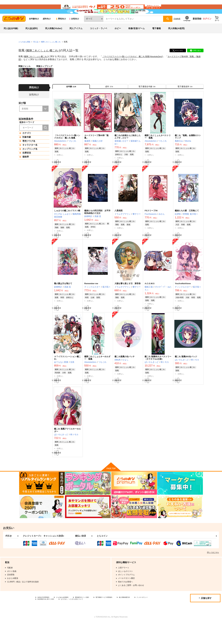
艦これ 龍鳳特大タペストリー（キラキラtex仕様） (158, 375)
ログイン (207, 28)
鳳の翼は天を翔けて (63, 299)
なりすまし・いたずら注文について (103, 621)
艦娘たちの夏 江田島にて (187, 224)
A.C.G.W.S (150, 299)
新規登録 (197, 28)
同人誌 (37, 51)
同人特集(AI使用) (176, 38)
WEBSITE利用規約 (45, 618)
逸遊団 (27, 68)
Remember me (91, 299)
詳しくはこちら (213, 573)
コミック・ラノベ (99, 38)
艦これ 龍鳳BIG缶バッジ (186, 373)
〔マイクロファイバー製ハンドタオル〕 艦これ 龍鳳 (129, 66)
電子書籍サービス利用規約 (119, 618)
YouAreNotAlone (183, 299)
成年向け (47, 28)
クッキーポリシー (45, 621)
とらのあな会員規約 (68, 618)
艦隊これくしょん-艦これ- (44, 60)
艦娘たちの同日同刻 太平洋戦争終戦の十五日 (97, 225)
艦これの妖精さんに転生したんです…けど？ (128, 149)
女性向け (74, 28)
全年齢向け (34, 28)
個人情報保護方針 (144, 618)
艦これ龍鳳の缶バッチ (125, 373)
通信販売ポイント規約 (92, 618)
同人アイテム (76, 38)
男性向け (61, 28)
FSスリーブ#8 (151, 224)
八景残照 (119, 224)
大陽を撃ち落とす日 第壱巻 (128, 299)
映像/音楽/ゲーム (137, 38)
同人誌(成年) (32, 38)
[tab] (109, 97)
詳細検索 (177, 28)
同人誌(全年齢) (11, 38)
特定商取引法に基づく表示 (70, 621)
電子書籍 (156, 38)
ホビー (118, 38)
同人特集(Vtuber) (54, 38)
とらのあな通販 (25, 51)
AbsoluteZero (162, 66)
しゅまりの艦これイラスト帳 (67, 224)
